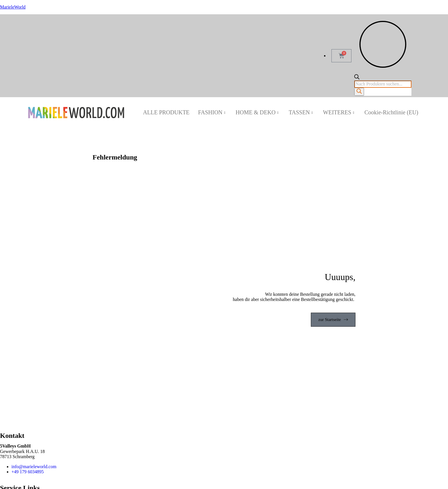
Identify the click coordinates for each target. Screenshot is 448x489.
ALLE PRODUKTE (166, 112)
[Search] (359, 92)
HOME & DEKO (257, 112)
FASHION (212, 112)
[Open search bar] (357, 78)
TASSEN (301, 112)
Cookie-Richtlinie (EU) (391, 112)
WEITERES (339, 112)
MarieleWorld (13, 7)
